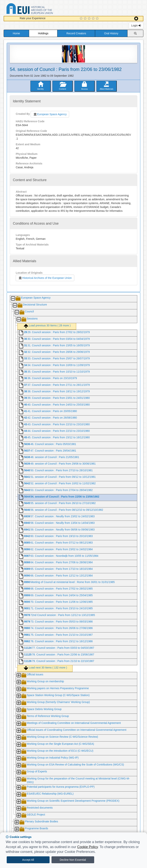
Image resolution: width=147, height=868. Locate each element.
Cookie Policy (87, 847)
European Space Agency (50, 114)
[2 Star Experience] (86, 19)
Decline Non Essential (73, 860)
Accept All (28, 860)
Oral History (111, 33)
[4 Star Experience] (94, 19)
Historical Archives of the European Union (45, 278)
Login (136, 25)
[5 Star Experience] (98, 19)
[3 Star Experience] (90, 19)
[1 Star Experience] (82, 19)
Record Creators (76, 33)
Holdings (43, 33)
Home (16, 33)
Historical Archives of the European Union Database (40, 9)
